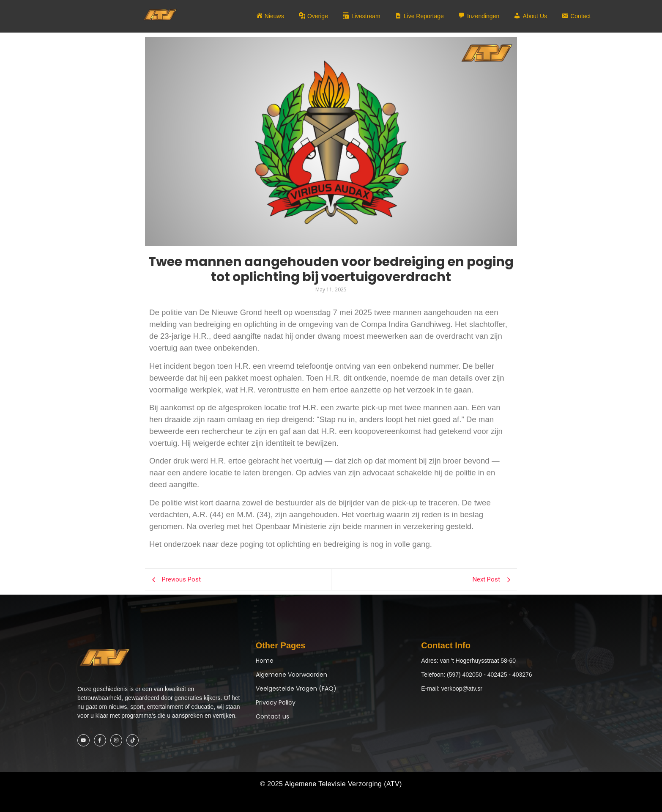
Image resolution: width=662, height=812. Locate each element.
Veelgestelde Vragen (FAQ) (296, 689)
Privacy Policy (276, 702)
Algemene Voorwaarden (291, 675)
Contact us (272, 716)
